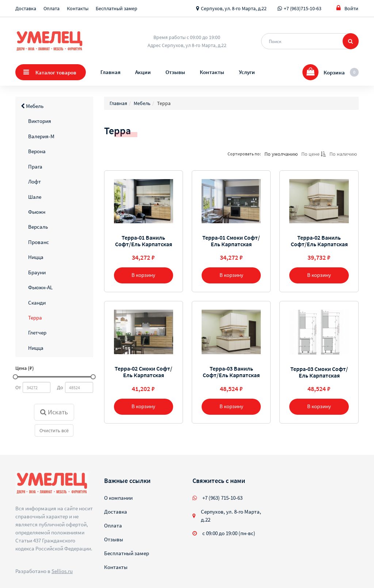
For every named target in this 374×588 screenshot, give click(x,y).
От (18, 387)
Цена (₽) (25, 368)
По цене (314, 154)
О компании (118, 498)
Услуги (247, 72)
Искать (54, 412)
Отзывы (175, 72)
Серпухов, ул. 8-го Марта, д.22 (234, 8)
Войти (347, 8)
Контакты (78, 8)
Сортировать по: (244, 154)
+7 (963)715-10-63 (303, 8)
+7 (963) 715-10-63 (222, 498)
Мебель (32, 106)
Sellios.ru (62, 571)
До (60, 387)
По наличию (343, 154)
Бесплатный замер (117, 8)
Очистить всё (54, 430)
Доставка (26, 8)
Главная (110, 72)
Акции (143, 72)
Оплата (51, 8)
